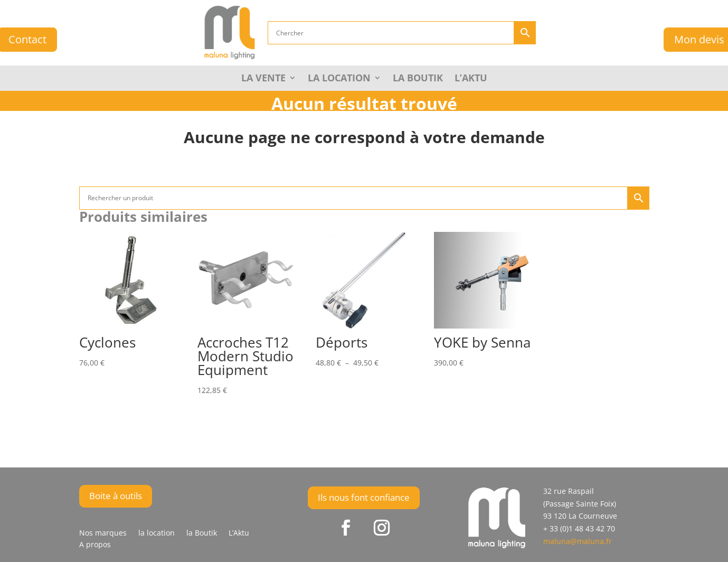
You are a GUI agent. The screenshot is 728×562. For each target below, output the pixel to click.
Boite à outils (116, 496)
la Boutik (418, 79)
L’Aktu (471, 79)
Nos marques (103, 533)
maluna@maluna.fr (578, 541)
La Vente (263, 79)
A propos (95, 545)
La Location (339, 79)
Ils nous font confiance (364, 497)
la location (157, 533)
